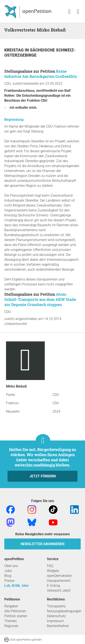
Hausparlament (59, 581)
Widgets (53, 571)
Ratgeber (11, 606)
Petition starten (16, 616)
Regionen (11, 626)
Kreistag (15, 50)
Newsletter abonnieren (42, 544)
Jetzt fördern (43, 476)
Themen (11, 621)
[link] (78, 12)
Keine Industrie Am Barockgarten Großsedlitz (41, 74)
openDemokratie (59, 576)
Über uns (11, 566)
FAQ (50, 566)
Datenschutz (56, 616)
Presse (9, 581)
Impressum (55, 621)
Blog (8, 576)
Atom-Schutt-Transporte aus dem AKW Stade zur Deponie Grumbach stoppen (40, 299)
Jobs (8, 571)
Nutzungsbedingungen (64, 611)
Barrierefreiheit (58, 626)
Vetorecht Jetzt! (59, 590)
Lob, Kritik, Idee (16, 586)
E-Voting (53, 586)
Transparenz (56, 606)
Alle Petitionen (15, 611)
